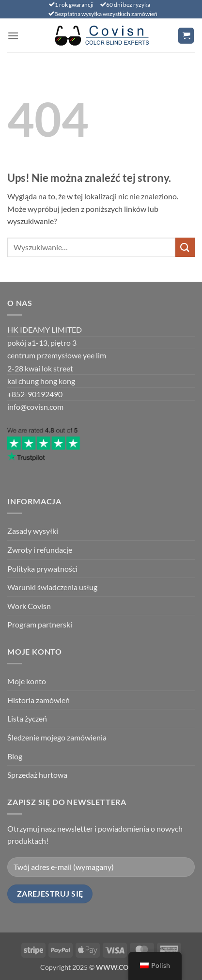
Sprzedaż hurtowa (37, 775)
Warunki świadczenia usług (52, 587)
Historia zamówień (39, 700)
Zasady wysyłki (33, 531)
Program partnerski (40, 624)
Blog (15, 756)
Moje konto (27, 681)
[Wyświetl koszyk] (186, 36)
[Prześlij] (185, 247)
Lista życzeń (27, 718)
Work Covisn (29, 606)
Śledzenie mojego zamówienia (57, 737)
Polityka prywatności (42, 569)
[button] (13, 36)
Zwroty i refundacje (40, 550)
